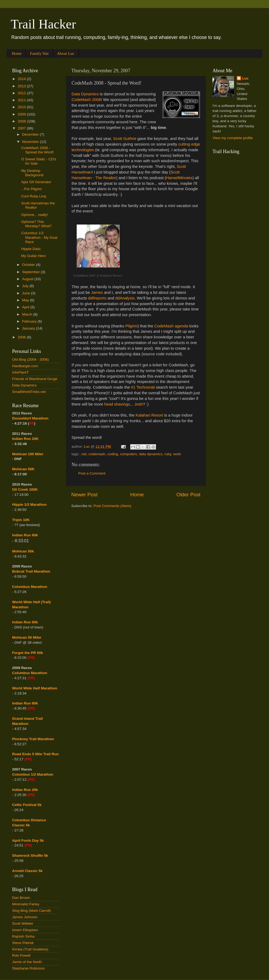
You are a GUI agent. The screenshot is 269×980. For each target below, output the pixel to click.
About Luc (66, 53)
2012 (22, 93)
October (29, 265)
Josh (139, 404)
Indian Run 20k (25, 790)
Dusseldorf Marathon (30, 418)
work (177, 454)
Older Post (188, 495)
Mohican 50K (23, 469)
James (97, 292)
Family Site (39, 53)
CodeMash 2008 (86, 100)
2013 (22, 86)
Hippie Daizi (31, 249)
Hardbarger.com (25, 366)
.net (84, 454)
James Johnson (25, 917)
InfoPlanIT (20, 372)
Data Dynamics (85, 94)
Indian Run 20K (25, 439)
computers (128, 454)
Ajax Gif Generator (36, 182)
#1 (133, 387)
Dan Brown (21, 898)
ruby (168, 454)
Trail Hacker (43, 24)
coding (113, 454)
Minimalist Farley (26, 904)
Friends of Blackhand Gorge (35, 379)
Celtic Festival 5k (27, 805)
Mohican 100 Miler (28, 454)
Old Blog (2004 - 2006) (31, 359)
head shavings (117, 404)
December (31, 134)
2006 (22, 337)
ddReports (97, 298)
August (28, 279)
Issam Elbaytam (25, 930)
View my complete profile (233, 138)
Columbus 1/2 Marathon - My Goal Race (39, 237)
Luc (245, 78)
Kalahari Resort (149, 415)
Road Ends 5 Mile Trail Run (35, 754)
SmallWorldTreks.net (29, 392)
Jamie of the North (27, 962)
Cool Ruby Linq (34, 196)
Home (17, 53)
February (30, 321)
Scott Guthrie (125, 139)
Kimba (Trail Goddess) (30, 949)
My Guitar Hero (34, 256)
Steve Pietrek (23, 943)
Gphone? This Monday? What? (36, 224)
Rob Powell (21, 955)
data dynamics (151, 454)
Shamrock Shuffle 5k (30, 856)
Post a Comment (92, 473)
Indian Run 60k (25, 622)
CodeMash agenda (171, 326)
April (26, 307)
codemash (97, 454)
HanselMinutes (179, 178)
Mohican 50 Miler (27, 637)
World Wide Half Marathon (35, 688)
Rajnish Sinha (23, 936)
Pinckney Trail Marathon (33, 739)
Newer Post (84, 495)
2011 (22, 100)
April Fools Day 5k (28, 840)
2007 (22, 128)
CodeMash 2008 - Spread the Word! (38, 150)
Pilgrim (131, 326)
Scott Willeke (23, 923)
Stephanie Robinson (29, 968)
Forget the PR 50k (28, 653)
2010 (22, 107)
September (31, 272)
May (26, 300)
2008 (22, 121)
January (29, 328)
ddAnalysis (125, 298)
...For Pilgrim (32, 189)
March (28, 314)
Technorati (145, 387)
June (26, 293)
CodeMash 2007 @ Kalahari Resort (98, 276)
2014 (22, 79)
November (31, 142)
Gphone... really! (35, 215)
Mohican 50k (23, 551)
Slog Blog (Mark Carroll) (31, 911)
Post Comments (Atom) (112, 506)
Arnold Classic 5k (27, 871)
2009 (22, 114)
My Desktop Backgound (32, 173)
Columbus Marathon (30, 587)
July (26, 286)
